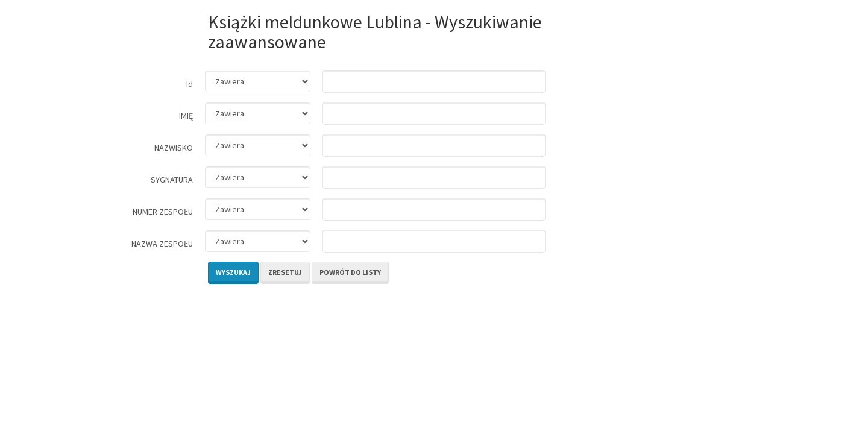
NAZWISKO (174, 148)
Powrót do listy (350, 272)
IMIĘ (186, 116)
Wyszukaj (233, 272)
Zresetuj (285, 272)
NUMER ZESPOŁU (163, 212)
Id (190, 84)
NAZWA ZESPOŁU (162, 244)
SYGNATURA (172, 180)
